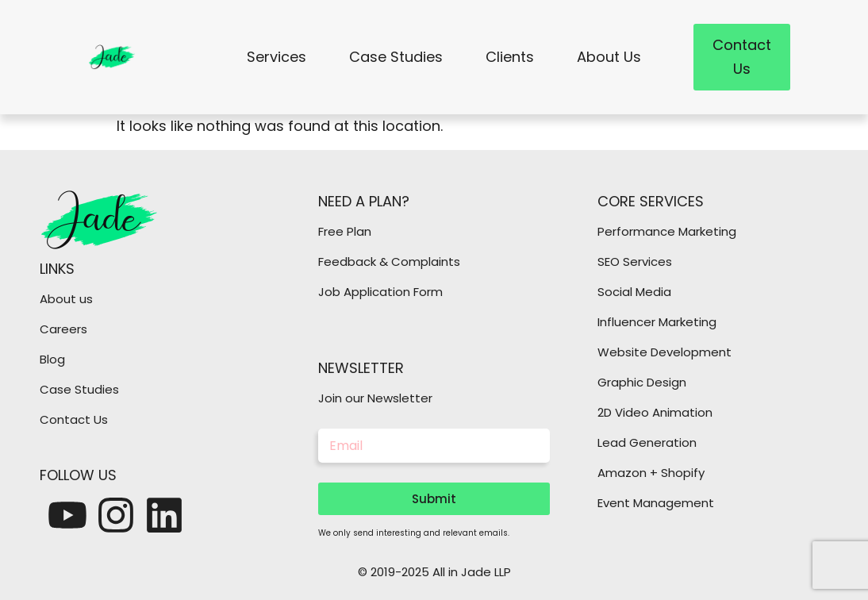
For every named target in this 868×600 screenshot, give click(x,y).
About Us (609, 57)
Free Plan (345, 231)
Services (277, 57)
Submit (434, 499)
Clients (510, 57)
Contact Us (74, 419)
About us (66, 299)
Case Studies (396, 57)
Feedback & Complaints (389, 262)
